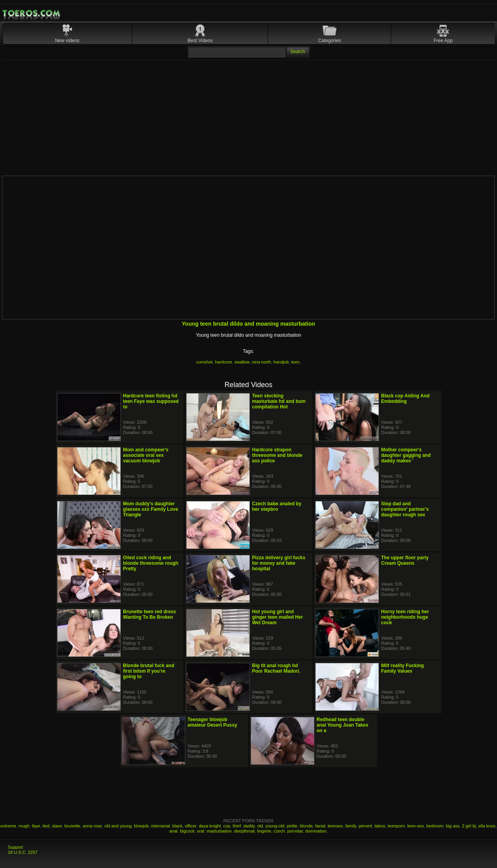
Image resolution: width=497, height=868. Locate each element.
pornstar (295, 831)
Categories (329, 41)
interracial (161, 826)
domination (316, 831)
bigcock (187, 831)
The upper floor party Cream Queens (405, 560)
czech (279, 831)
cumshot (204, 362)
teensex (335, 826)
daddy (249, 826)
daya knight (210, 826)
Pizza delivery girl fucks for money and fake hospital (279, 563)
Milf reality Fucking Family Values (403, 668)
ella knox (487, 826)
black (177, 826)
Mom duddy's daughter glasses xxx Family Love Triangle (151, 509)
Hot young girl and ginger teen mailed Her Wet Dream (278, 617)
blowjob (141, 826)
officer (191, 826)
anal (173, 831)
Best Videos (200, 41)
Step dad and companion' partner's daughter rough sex (405, 509)
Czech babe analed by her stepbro (277, 506)
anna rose (92, 826)
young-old (275, 826)
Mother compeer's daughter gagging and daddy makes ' (406, 455)
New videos (67, 41)
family (351, 826)
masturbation (219, 831)
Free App (443, 41)
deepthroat (245, 831)
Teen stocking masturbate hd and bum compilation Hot (279, 401)
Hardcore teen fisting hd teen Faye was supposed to (151, 401)
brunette (72, 826)
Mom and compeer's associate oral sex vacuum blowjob (146, 455)
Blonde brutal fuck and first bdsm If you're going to (149, 671)
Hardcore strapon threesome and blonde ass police (277, 455)
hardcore (223, 362)
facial (320, 826)
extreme (8, 826)
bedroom (435, 826)
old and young (118, 826)
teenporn (396, 826)
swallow (242, 362)
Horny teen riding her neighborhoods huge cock (405, 617)
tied (46, 826)
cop (227, 826)
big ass (453, 826)
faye (36, 826)
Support (16, 847)
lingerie (264, 831)
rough (24, 826)
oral (201, 831)
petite (292, 826)
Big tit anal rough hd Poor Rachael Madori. (276, 668)
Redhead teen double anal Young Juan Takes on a (343, 725)
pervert (365, 826)
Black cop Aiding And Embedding (406, 399)
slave (57, 826)
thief (237, 826)
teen (295, 362)
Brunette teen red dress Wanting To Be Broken (150, 614)
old (260, 826)
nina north (261, 362)
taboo (380, 826)
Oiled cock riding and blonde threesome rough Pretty (151, 563)
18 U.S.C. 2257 (23, 852)
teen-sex (416, 826)
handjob (281, 362)
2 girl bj (469, 826)
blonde (306, 826)
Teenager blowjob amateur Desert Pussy (212, 722)
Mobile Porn (32, 13)
